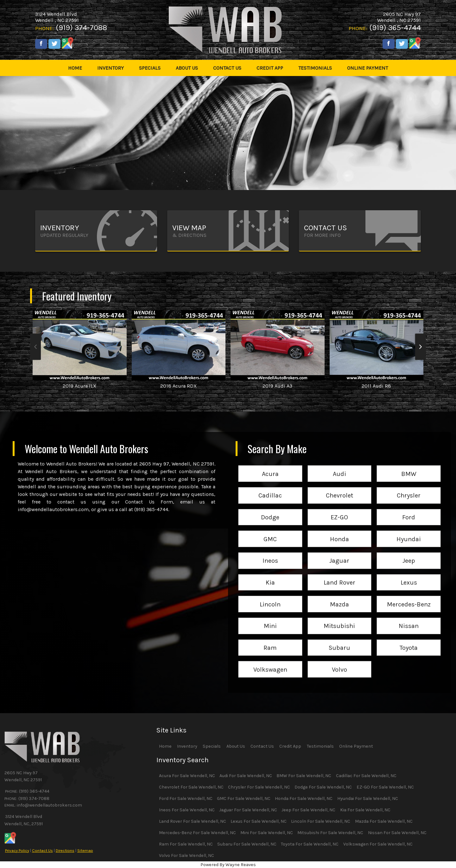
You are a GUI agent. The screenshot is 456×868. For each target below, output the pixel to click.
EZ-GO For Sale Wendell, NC (385, 787)
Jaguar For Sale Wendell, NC (248, 810)
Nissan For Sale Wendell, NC (397, 833)
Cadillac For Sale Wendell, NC (366, 776)
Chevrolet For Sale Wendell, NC (191, 787)
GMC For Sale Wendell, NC (244, 798)
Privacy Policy (17, 850)
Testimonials (320, 746)
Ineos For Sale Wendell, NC (187, 810)
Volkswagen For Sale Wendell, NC (378, 844)
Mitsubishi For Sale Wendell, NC (330, 833)
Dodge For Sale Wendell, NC (323, 787)
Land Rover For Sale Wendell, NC (193, 821)
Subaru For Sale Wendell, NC (247, 844)
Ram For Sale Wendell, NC (186, 844)
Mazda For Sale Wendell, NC (384, 821)
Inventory (187, 746)
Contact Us (42, 850)
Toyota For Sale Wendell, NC (310, 844)
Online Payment (356, 746)
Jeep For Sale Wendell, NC (308, 810)
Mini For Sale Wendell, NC (267, 833)
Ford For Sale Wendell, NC (186, 798)
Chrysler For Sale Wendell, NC (259, 787)
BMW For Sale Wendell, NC (304, 776)
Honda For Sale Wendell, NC (304, 798)
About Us (236, 746)
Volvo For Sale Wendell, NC (187, 855)
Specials (212, 746)
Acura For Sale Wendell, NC (187, 776)
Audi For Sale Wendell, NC (246, 776)
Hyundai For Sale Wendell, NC (368, 798)
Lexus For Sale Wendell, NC (259, 821)
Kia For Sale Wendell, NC (365, 810)
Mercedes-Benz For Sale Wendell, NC (197, 833)
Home (165, 746)
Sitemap (85, 850)
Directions (65, 850)
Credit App (290, 746)
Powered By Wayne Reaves (228, 865)
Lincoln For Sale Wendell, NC (321, 821)
